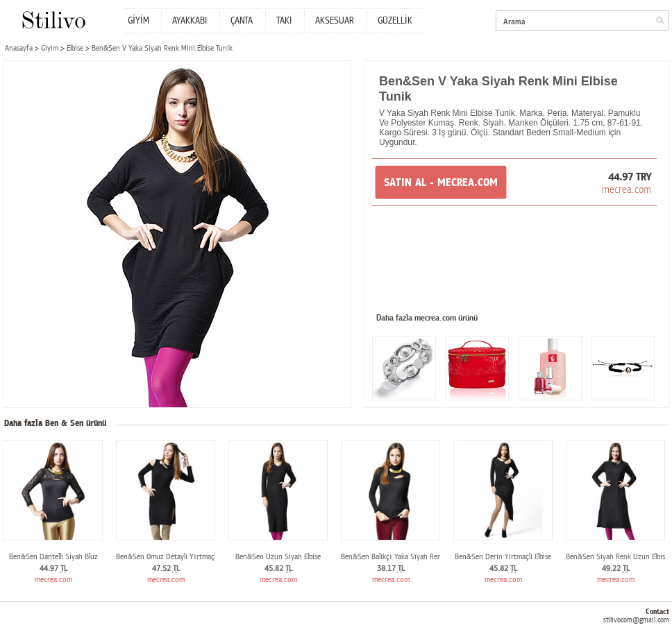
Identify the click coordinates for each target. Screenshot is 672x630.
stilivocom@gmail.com (636, 620)
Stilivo (53, 20)
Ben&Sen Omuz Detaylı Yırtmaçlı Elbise (176, 557)
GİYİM (138, 21)
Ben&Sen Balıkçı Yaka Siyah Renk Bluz (401, 557)
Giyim (50, 48)
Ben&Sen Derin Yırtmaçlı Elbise (503, 557)
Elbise (75, 48)
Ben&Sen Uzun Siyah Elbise (278, 557)
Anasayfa (19, 48)
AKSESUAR (335, 21)
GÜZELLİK (395, 21)
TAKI (284, 21)
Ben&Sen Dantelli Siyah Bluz (53, 557)
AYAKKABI (190, 21)
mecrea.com (627, 189)
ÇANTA (242, 21)
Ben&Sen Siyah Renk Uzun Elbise (617, 557)
